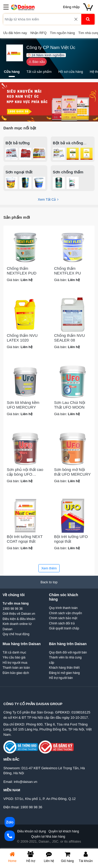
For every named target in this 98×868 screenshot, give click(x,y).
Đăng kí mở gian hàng (65, 673)
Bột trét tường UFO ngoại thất (71, 539)
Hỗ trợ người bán (61, 678)
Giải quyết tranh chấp (64, 628)
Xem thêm (49, 568)
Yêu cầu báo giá (14, 657)
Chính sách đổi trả (62, 623)
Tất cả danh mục (14, 652)
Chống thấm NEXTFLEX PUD (22, 271)
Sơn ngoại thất (19, 172)
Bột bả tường (18, 143)
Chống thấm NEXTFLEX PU (68, 271)
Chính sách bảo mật (63, 618)
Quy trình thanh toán (63, 608)
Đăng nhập (71, 7)
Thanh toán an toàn (16, 668)
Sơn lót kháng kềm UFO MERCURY (23, 405)
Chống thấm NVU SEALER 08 (70, 338)
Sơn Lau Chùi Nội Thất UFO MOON (70, 405)
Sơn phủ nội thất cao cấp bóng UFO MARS (25, 472)
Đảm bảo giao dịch (16, 673)
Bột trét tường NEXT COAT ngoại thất (25, 539)
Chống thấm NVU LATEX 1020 (22, 338)
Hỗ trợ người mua (15, 663)
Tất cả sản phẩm (39, 72)
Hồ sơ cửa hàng (71, 72)
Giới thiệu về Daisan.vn (19, 614)
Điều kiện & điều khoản (19, 619)
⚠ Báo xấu (37, 62)
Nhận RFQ (38, 33)
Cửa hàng (12, 72)
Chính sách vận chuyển (66, 613)
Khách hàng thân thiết (64, 668)
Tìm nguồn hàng (62, 33)
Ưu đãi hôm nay (15, 33)
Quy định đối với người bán (68, 652)
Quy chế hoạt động (16, 634)
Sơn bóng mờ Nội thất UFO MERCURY (72, 472)
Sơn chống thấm (68, 172)
